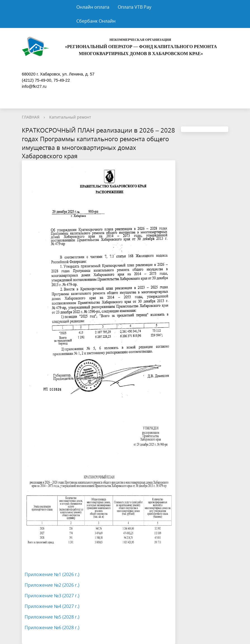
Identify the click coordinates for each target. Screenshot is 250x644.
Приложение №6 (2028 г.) (52, 628)
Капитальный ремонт (70, 117)
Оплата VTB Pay (135, 7)
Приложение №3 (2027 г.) (52, 596)
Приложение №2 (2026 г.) (52, 585)
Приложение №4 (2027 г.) (52, 606)
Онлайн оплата (93, 7)
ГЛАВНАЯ (31, 117)
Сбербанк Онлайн (96, 21)
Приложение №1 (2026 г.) (52, 574)
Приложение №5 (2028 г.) (52, 617)
